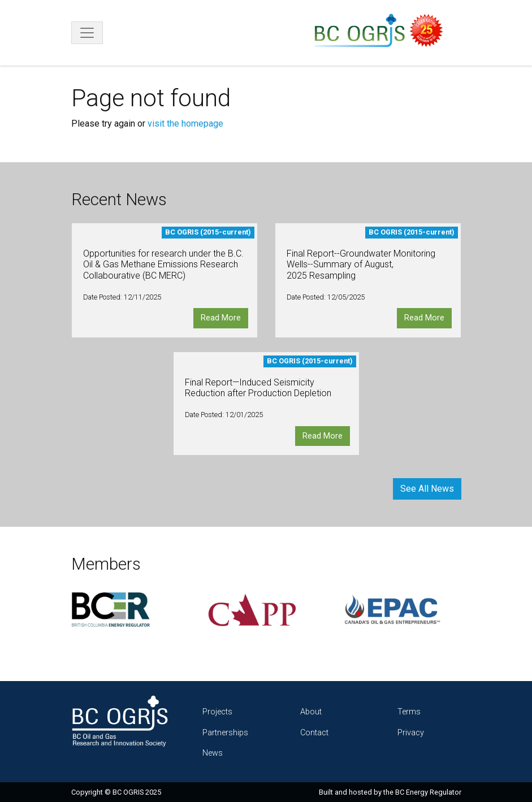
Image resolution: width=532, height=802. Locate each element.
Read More (221, 318)
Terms (409, 712)
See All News (427, 489)
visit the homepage (185, 123)
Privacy (411, 733)
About (311, 712)
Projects (217, 712)
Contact (314, 733)
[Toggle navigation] (87, 33)
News (213, 753)
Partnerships (225, 733)
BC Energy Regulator (428, 792)
